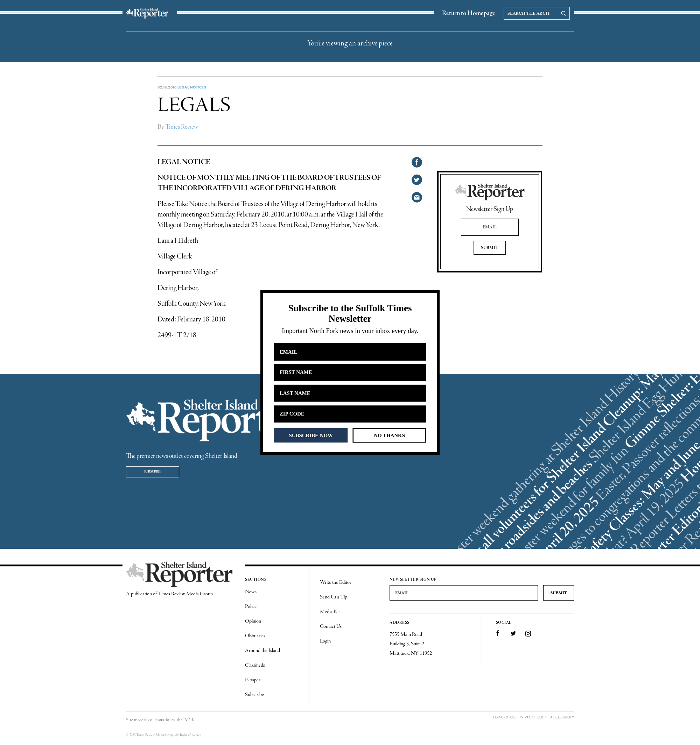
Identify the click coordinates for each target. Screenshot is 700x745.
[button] (350, 314)
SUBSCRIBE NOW (311, 435)
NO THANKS (389, 435)
